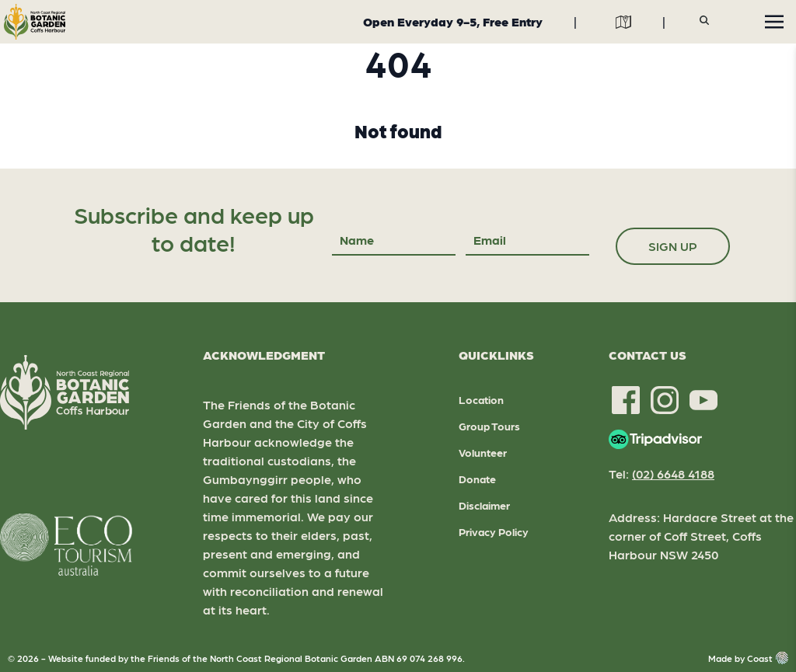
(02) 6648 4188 (673, 474)
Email (490, 240)
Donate (477, 479)
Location (481, 399)
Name (357, 240)
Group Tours (489, 426)
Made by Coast (748, 658)
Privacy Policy (494, 531)
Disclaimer (484, 505)
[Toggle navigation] (774, 22)
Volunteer (483, 452)
